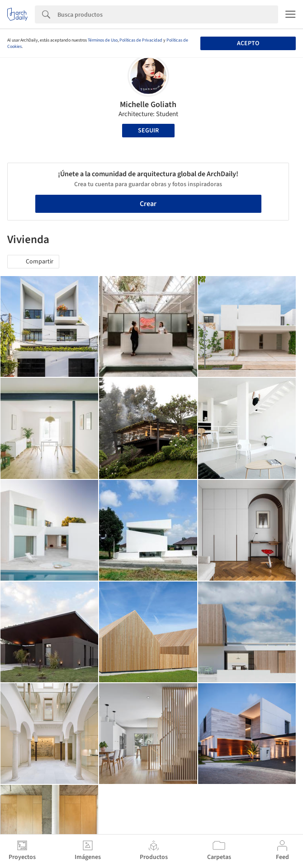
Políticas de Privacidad (141, 40)
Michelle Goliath (148, 105)
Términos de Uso (103, 40)
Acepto (248, 43)
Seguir (148, 131)
